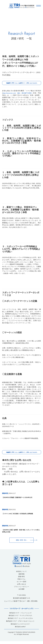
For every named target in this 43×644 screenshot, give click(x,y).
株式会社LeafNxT (20, 629)
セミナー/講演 (21, 582)
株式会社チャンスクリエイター (20, 626)
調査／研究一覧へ (22, 540)
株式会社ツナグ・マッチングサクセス (20, 617)
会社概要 (22, 590)
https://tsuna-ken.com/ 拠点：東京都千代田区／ (19, 93)
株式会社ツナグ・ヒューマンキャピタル (20, 620)
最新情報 (22, 574)
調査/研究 (21, 577)
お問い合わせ (22, 585)
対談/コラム (21, 580)
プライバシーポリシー (22, 588)
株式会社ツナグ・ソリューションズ (20, 614)
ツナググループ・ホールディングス (22, 610)
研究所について (22, 572)
